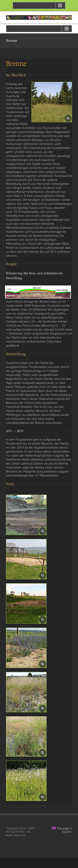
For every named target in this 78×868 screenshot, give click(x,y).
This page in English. (62, 830)
